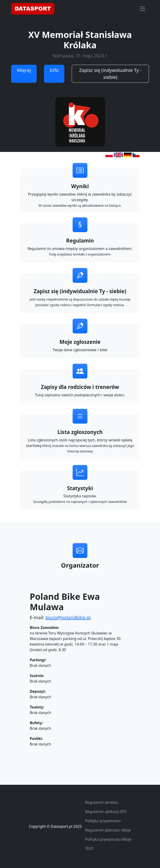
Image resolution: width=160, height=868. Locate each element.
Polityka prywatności (103, 821)
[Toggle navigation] (142, 9)
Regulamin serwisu (102, 802)
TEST (89, 849)
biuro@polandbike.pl (68, 617)
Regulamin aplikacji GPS (106, 812)
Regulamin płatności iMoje (108, 830)
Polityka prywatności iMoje (108, 839)
